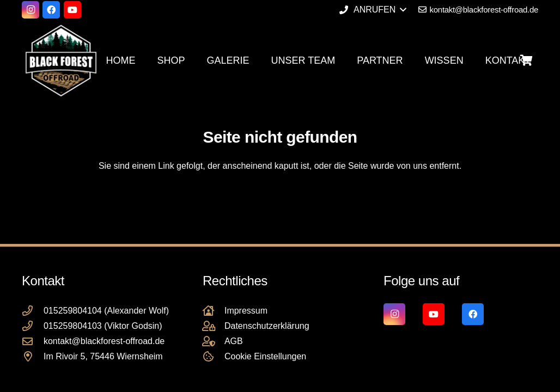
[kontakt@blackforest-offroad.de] (33, 341)
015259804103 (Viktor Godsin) (103, 326)
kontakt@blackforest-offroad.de (104, 341)
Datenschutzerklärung (267, 326)
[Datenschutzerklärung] (214, 326)
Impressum (246, 311)
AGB (234, 341)
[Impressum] (214, 311)
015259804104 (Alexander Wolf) (106, 311)
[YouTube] (72, 10)
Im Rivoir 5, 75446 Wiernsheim (103, 356)
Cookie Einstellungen (265, 356)
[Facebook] (51, 10)
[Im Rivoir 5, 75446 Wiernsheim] (33, 356)
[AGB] (214, 341)
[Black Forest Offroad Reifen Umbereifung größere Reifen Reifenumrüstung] (61, 60)
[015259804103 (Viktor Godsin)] (33, 326)
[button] (373, 10)
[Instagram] (31, 10)
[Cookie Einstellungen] (214, 356)
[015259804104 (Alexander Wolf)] (33, 311)
